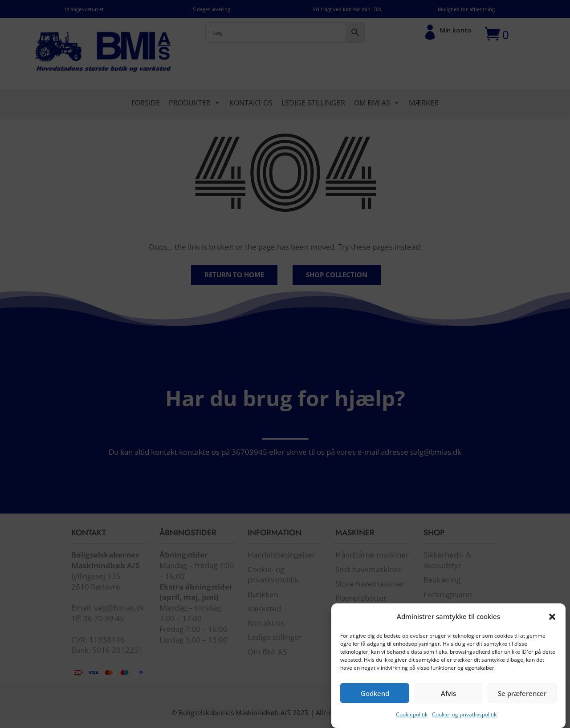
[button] (552, 626)
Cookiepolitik (412, 723)
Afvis (448, 702)
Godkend (375, 702)
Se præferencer (522, 702)
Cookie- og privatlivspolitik (464, 723)
